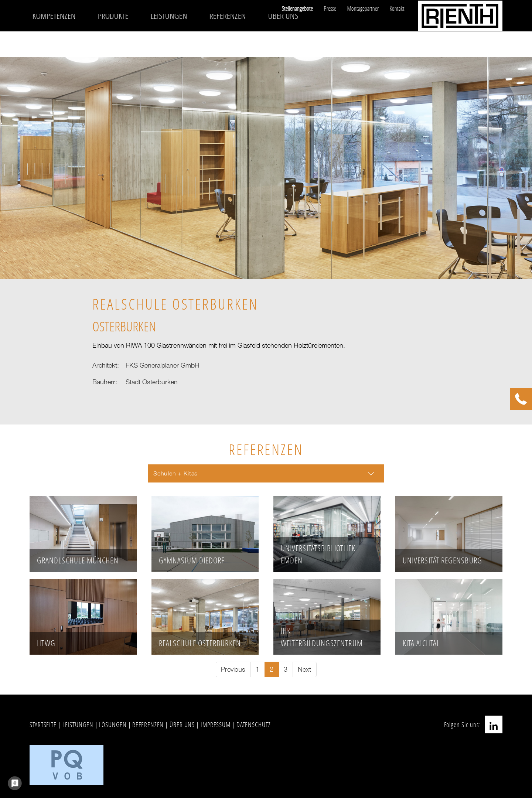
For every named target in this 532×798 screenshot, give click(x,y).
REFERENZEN (148, 724)
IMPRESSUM (216, 724)
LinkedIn (494, 724)
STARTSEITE (43, 724)
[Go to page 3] (286, 670)
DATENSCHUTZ (254, 724)
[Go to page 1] (258, 670)
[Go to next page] (305, 670)
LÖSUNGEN (113, 724)
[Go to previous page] (233, 670)
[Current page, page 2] (272, 670)
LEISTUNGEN (78, 724)
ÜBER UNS (182, 724)
